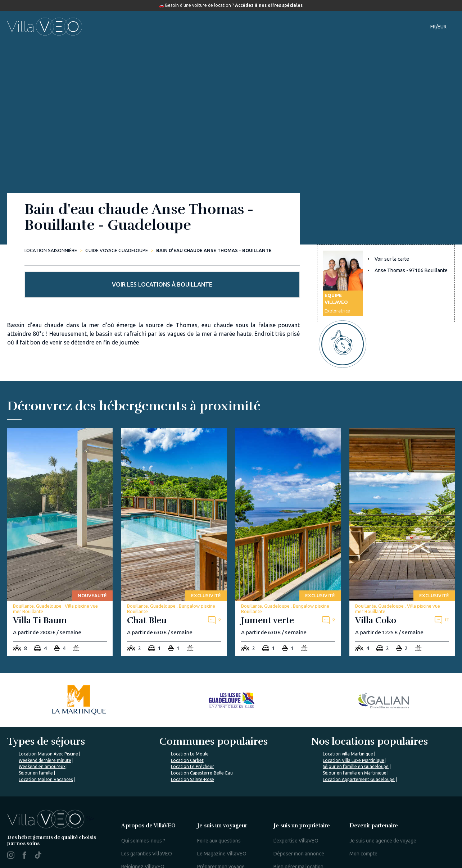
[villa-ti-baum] (60, 510)
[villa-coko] (402, 510)
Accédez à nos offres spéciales (269, 5)
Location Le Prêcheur (192, 734)
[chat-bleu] (174, 510)
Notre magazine (318, 27)
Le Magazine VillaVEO (222, 821)
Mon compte (363, 821)
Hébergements (163, 27)
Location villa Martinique (348, 721)
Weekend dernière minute (45, 728)
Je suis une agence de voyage (383, 808)
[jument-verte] (288, 510)
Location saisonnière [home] (51, 250)
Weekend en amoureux (42, 734)
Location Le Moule (190, 721)
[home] (45, 27)
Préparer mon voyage (221, 834)
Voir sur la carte (392, 268)
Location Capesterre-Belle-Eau (202, 741)
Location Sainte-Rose (192, 747)
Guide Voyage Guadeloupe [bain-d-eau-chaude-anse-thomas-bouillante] (117, 250)
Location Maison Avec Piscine (48, 721)
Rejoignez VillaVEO (143, 834)
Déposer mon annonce (299, 821)
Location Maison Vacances (46, 747)
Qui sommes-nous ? (143, 808)
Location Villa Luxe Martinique (354, 728)
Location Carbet (187, 728)
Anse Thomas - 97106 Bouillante (411, 280)
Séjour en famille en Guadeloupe (356, 734)
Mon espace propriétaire (301, 856)
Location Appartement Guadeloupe (359, 747)
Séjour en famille (36, 741)
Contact (358, 27)
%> (51, 786)
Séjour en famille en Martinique (355, 741)
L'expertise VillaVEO (296, 808)
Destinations (212, 27)
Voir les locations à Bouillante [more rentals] (386, 232)
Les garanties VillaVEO (147, 821)
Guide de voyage (263, 27)
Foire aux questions (219, 808)
